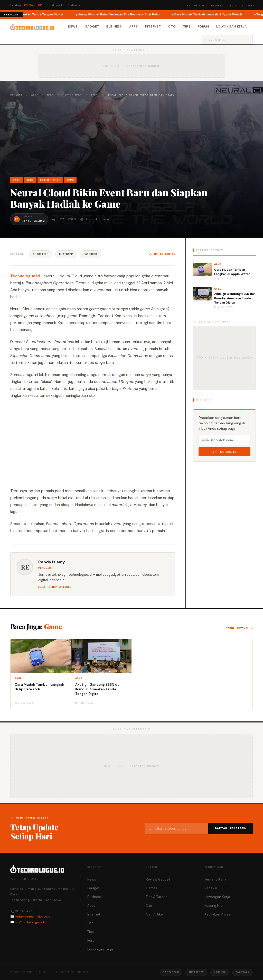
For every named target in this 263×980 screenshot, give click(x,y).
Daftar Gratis (225, 452)
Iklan (233, 6)
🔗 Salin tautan (162, 254)
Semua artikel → (239, 628)
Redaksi (217, 6)
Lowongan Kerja (232, 26)
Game (35, 95)
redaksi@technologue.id (33, 917)
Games (152, 888)
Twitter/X (196, 972)
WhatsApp (66, 254)
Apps (134, 26)
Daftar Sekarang (231, 828)
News (73, 26)
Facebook (90, 254)
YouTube (220, 972)
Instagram (171, 972)
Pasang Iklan (214, 906)
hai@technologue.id (29, 922)
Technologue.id (25, 276)
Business (114, 26)
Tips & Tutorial (157, 897)
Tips (187, 26)
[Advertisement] (131, 137)
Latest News (72, 95)
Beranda (16, 95)
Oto (172, 26)
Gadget (92, 26)
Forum (204, 26)
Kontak (247, 6)
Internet (153, 26)
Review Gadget (158, 879)
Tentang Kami (195, 6)
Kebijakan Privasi (218, 914)
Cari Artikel (155, 914)
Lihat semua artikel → (57, 587)
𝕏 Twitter (40, 254)
